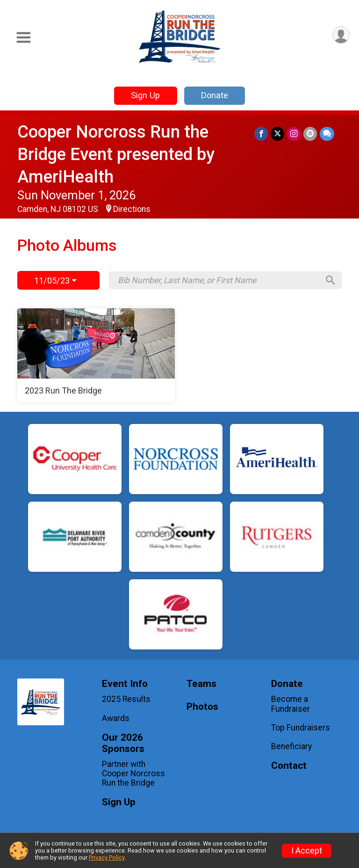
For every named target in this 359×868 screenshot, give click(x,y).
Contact (289, 766)
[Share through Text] (327, 134)
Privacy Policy (107, 857)
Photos (202, 707)
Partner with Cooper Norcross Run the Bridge (133, 773)
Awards (116, 718)
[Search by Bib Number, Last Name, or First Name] (218, 280)
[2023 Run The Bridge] (96, 356)
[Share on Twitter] (277, 134)
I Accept (307, 851)
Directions (132, 209)
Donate (215, 95)
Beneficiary (291, 746)
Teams (201, 684)
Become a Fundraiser (291, 704)
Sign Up (145, 95)
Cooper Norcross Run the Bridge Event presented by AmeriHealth (116, 154)
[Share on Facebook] (261, 134)
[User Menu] (341, 35)
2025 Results (126, 699)
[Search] (330, 280)
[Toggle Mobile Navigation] (23, 38)
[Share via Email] (310, 134)
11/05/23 (55, 281)
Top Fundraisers (301, 728)
